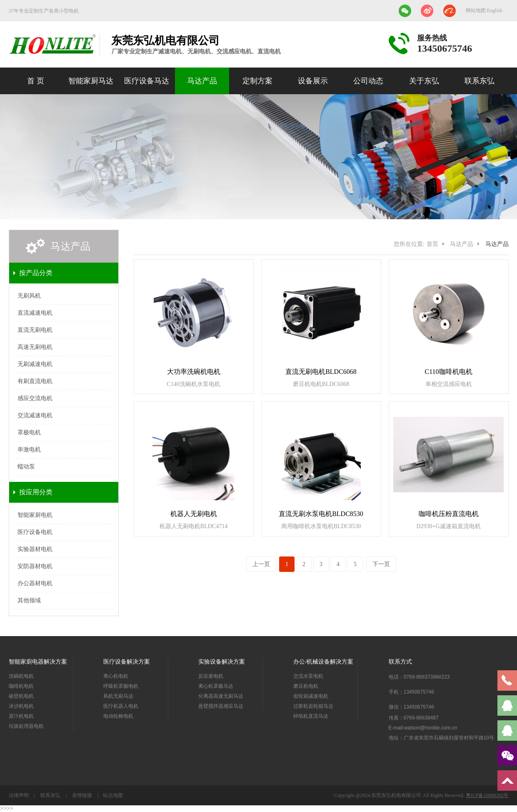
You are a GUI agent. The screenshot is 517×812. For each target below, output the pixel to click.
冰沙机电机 (21, 706)
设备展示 (313, 81)
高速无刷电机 (35, 347)
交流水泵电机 (308, 676)
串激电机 (29, 450)
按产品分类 (36, 273)
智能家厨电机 (35, 515)
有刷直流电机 (35, 381)
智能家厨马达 (91, 81)
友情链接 (82, 795)
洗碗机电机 (21, 676)
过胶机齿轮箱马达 (313, 706)
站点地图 (113, 795)
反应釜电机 (211, 676)
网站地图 (476, 10)
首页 (432, 244)
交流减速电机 (35, 415)
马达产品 (202, 81)
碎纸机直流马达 (311, 716)
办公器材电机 (35, 583)
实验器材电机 (35, 549)
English (495, 10)
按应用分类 (36, 492)
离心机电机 (116, 676)
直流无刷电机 (35, 330)
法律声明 (19, 795)
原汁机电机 (21, 716)
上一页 (261, 564)
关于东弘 (424, 81)
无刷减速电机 (35, 364)
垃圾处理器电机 (26, 726)
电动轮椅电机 (118, 716)
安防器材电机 (35, 566)
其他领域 (29, 600)
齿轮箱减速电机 (311, 696)
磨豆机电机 (306, 686)
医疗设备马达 (147, 81)
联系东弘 (480, 81)
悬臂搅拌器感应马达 (221, 706)
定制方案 (257, 81)
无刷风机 (29, 296)
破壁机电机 (21, 696)
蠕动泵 (26, 467)
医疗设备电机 (35, 532)
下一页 (381, 564)
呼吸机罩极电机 (121, 686)
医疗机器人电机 (121, 706)
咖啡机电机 (21, 686)
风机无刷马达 (118, 696)
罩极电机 (29, 432)
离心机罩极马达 (216, 686)
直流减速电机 (35, 313)
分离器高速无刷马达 (221, 696)
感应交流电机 (35, 398)
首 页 (36, 81)
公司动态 (368, 81)
